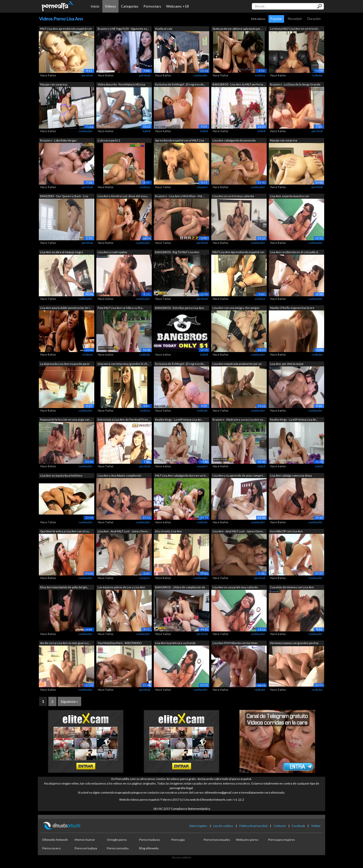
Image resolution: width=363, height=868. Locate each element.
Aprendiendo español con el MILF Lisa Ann (180, 141)
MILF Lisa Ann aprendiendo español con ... (66, 29)
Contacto (280, 826)
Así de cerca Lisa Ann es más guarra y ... (65, 643)
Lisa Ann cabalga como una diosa (291, 475)
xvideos (260, 75)
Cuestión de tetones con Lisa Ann (292, 587)
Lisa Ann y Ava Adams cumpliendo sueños (119, 476)
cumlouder (201, 75)
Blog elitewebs (149, 848)
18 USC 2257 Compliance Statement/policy (182, 809)
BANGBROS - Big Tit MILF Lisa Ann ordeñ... (177, 253)
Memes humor (85, 840)
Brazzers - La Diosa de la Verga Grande (295, 84)
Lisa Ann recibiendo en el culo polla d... (295, 252)
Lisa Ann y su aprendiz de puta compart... (238, 475)
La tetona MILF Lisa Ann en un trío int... (295, 29)
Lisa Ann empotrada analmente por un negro (237, 364)
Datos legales (198, 826)
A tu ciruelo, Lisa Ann (169, 531)
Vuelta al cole (164, 29)
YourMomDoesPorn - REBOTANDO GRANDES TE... (120, 643)
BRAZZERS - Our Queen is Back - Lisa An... (64, 197)
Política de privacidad (253, 826)
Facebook (298, 826)
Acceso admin (181, 857)
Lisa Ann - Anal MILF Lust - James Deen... (123, 531)
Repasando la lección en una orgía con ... (66, 419)
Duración (314, 19)
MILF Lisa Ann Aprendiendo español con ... (238, 253)
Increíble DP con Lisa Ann (286, 531)
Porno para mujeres (282, 840)
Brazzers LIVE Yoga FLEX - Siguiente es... (123, 29)
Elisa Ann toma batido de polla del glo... (64, 587)
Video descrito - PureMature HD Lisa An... (121, 85)
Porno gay (178, 840)
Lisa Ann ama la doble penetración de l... (66, 308)
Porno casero (51, 848)
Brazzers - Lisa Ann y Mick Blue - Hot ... (180, 196)
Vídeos (110, 6)
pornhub (87, 75)
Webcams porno (247, 840)
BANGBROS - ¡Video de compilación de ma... (180, 588)
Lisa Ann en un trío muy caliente (233, 196)
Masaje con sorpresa (54, 84)
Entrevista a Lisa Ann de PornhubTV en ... (124, 419)
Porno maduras (150, 840)
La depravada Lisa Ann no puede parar (65, 364)
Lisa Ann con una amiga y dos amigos (236, 308)
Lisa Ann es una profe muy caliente (235, 587)
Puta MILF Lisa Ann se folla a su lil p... (121, 308)
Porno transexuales (217, 840)
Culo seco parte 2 (109, 140)
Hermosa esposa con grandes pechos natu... (294, 643)
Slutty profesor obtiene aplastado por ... (237, 29)
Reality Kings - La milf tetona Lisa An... (179, 419)
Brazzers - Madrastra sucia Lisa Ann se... (239, 419)
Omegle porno (117, 840)
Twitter (316, 826)
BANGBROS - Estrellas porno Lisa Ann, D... (180, 308)
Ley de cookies (223, 826)
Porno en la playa (86, 848)
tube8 (146, 131)
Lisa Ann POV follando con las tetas (235, 643)
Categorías (130, 6)
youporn (202, 187)
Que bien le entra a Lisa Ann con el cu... (65, 531)
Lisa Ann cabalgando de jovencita (234, 140)
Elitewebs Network (55, 840)
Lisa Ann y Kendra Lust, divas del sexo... (123, 196)
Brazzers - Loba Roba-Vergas (58, 140)
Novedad (295, 19)
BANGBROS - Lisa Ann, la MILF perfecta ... (239, 84)
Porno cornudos (118, 848)
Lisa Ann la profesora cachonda (175, 643)
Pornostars (152, 6)
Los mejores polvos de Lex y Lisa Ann (121, 587)
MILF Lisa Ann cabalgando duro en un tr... (181, 475)
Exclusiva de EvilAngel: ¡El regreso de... (180, 84)
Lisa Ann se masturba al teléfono (61, 475)
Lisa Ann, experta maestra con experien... (290, 197)
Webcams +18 (177, 6)
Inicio (95, 6)
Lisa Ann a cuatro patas (112, 252)
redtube (317, 75)
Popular (276, 19)
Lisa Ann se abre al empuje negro (62, 252)
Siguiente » (69, 701)
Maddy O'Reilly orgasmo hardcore (292, 308)
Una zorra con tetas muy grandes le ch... (123, 364)
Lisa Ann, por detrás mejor (287, 364)
